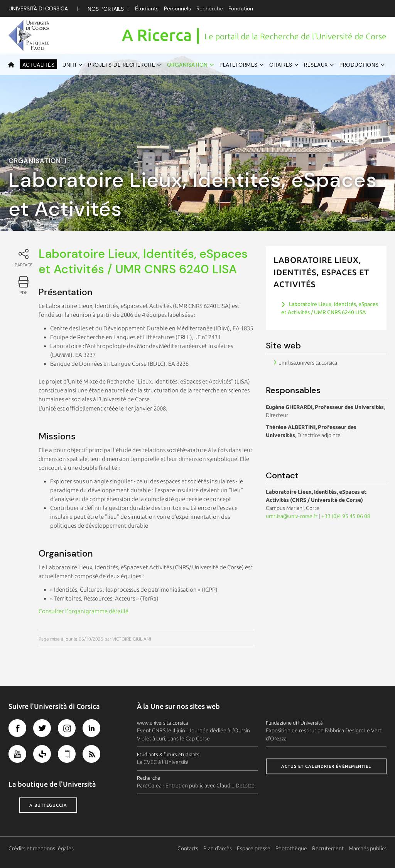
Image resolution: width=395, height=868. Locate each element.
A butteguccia (48, 805)
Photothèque (291, 848)
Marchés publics (368, 848)
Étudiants (147, 8)
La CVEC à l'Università (163, 762)
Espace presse (254, 848)
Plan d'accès (218, 848)
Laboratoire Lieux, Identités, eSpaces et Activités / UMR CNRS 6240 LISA (330, 308)
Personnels (177, 8)
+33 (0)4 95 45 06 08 (346, 516)
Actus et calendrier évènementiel (326, 766)
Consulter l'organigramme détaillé (84, 611)
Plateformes (239, 65)
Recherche (210, 8)
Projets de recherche (122, 65)
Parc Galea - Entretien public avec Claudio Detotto (196, 786)
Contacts (188, 848)
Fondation (241, 8)
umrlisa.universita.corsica (308, 363)
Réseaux (316, 65)
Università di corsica (38, 8)
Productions (359, 65)
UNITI (69, 65)
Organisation (187, 65)
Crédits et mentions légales (41, 848)
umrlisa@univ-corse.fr (292, 516)
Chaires (281, 65)
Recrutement (328, 848)
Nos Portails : (109, 9)
